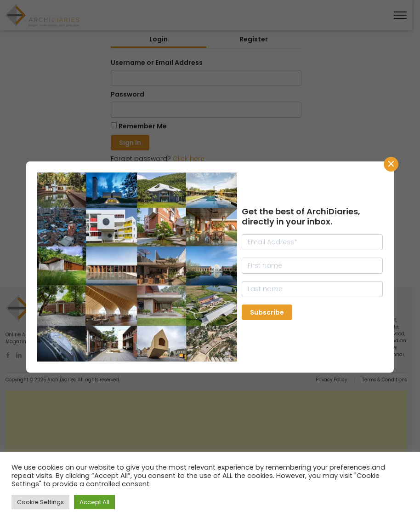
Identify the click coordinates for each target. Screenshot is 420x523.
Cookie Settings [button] (40, 502)
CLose (391, 164)
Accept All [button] (94, 502)
